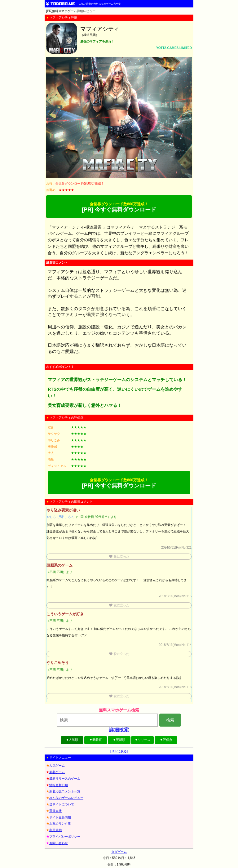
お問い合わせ (59, 843)
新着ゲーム (57, 772)
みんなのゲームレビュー (66, 798)
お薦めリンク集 (60, 823)
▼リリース (143, 740)
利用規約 (55, 830)
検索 (170, 720)
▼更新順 (119, 740)
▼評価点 (166, 740)
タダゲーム (119, 852)
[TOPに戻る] (119, 751)
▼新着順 (95, 740)
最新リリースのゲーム (65, 779)
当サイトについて (62, 804)
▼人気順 (72, 740)
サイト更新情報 (60, 817)
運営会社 (55, 811)
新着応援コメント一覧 (65, 791)
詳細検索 (119, 730)
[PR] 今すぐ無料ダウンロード (119, 207)
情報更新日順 (59, 785)
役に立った (119, 556)
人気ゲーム (57, 766)
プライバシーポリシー (65, 837)
